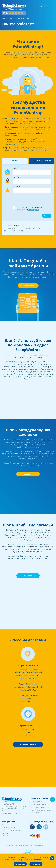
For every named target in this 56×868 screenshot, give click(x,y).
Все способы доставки (28, 745)
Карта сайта (6, 836)
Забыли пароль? (14, 225)
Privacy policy (33, 210)
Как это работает (23, 18)
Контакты (5, 833)
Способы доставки (28, 576)
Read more (37, 860)
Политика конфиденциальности (13, 830)
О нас (4, 825)
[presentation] (28, 199)
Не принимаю (20, 864)
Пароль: (16, 177)
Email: (15, 168)
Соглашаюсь (36, 864)
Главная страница (8, 18)
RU (41, 7)
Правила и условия (8, 827)
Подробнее (28, 474)
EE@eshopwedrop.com (45, 804)
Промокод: (17, 186)
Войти (15, 161)
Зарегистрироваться (42, 161)
